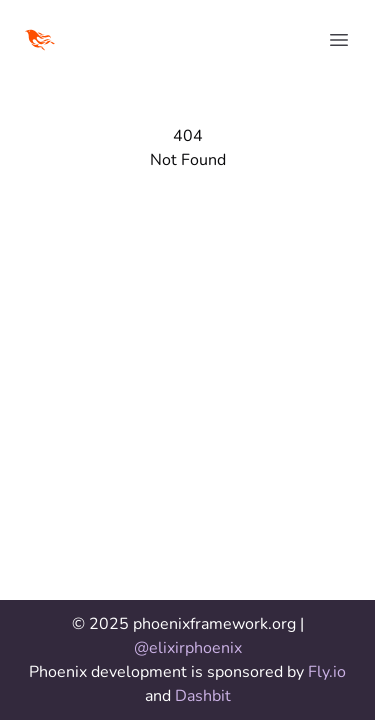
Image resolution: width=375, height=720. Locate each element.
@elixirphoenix (188, 648)
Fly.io (327, 672)
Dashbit (203, 696)
